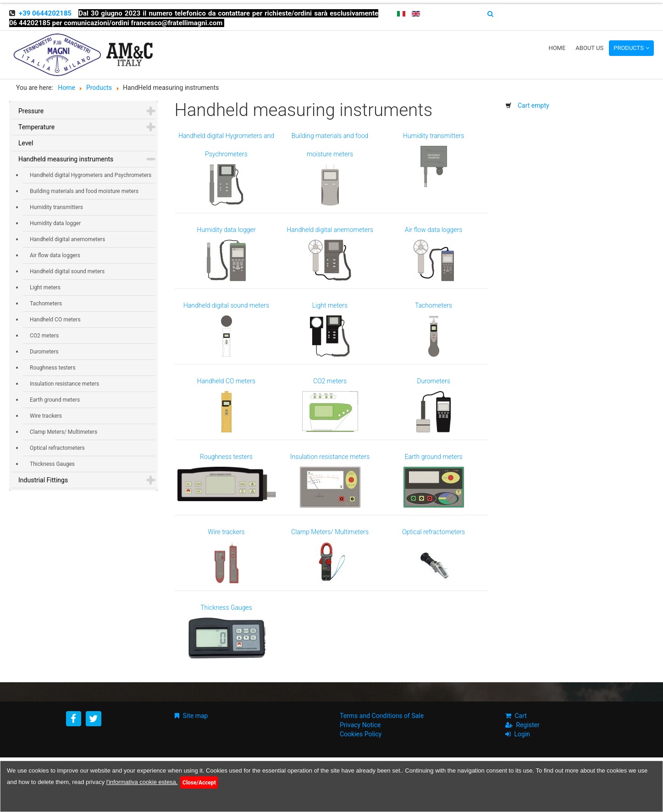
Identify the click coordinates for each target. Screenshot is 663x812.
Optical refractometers (57, 448)
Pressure (31, 111)
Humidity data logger (55, 223)
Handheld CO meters (55, 320)
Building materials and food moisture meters (84, 191)
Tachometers (46, 304)
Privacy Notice (360, 725)
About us (589, 48)
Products (629, 48)
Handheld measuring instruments (66, 159)
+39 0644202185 (45, 13)
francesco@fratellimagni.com (177, 23)
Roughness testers (53, 368)
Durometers (44, 352)
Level (26, 143)
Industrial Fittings (43, 480)
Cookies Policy (361, 734)
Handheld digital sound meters (67, 271)
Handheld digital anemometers (67, 239)
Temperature (36, 127)
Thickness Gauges (52, 464)
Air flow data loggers (55, 255)
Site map (196, 716)
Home (557, 48)
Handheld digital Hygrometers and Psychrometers (91, 175)
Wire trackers (46, 416)
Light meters (45, 287)
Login (522, 734)
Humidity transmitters (56, 207)
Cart (521, 716)
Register (528, 725)
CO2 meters (44, 336)
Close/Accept (199, 783)
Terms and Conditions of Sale (382, 716)
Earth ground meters (55, 400)
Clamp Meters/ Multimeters (64, 432)
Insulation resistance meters (64, 384)
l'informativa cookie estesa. (142, 782)
